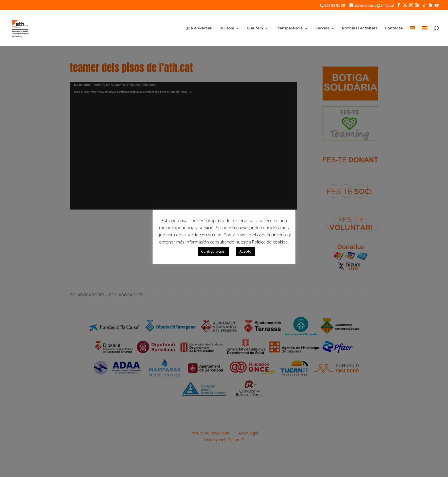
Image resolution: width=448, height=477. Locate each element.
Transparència (289, 28)
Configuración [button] (213, 251)
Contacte (394, 28)
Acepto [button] (245, 251)
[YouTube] (437, 5)
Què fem (255, 28)
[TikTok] (424, 5)
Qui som (227, 28)
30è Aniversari (199, 28)
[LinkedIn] (430, 5)
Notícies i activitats (360, 28)
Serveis (322, 28)
